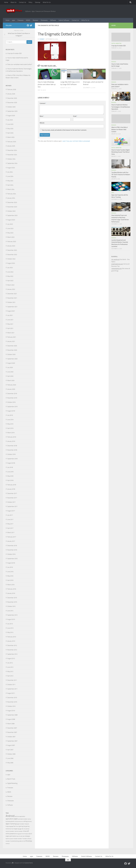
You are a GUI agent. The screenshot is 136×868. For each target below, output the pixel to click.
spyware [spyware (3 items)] (11, 839)
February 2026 (12, 90)
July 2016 (10, 567)
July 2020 (10, 367)
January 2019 (11, 441)
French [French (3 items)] (17, 826)
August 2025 (11, 116)
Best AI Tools (11, 779)
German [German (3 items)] (11, 829)
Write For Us (47, 2)
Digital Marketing (12, 783)
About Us (13, 2)
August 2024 (11, 168)
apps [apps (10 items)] (16, 819)
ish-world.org (115, 259)
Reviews (35, 20)
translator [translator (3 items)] (8, 841)
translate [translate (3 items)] (15, 839)
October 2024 (11, 159)
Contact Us (22, 2)
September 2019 (12, 407)
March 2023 (11, 237)
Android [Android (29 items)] (10, 816)
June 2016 (10, 572)
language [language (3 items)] (19, 829)
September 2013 (12, 615)
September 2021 (12, 307)
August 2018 (11, 463)
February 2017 (12, 537)
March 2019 (11, 433)
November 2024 (12, 155)
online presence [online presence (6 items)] (11, 834)
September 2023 (12, 215)
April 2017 (10, 528)
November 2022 (12, 255)
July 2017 (10, 515)
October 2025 (11, 107)
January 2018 (11, 489)
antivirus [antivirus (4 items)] (17, 816)
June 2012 (10, 667)
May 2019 (10, 424)
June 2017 (10, 519)
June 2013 (10, 628)
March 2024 (11, 189)
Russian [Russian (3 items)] (26, 834)
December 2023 (12, 202)
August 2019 (11, 411)
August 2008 (11, 719)
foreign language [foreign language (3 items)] (9, 826)
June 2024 (10, 176)
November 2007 (12, 732)
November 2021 (12, 298)
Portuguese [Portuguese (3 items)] (19, 834)
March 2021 (11, 333)
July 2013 (10, 624)
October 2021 (11, 302)
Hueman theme (29, 863)
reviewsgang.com (117, 269)
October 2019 (11, 402)
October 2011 (11, 685)
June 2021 (10, 320)
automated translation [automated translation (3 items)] (23, 819)
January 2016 (11, 593)
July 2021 (10, 315)
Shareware (44, 20)
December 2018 (12, 446)
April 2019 (10, 428)
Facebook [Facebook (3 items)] (27, 824)
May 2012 (10, 672)
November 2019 (12, 398)
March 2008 (11, 724)
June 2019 (10, 420)
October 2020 (11, 354)
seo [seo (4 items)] (21, 836)
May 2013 (10, 632)
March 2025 (11, 137)
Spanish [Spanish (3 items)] (7, 839)
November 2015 (12, 602)
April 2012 (10, 676)
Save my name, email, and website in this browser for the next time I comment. (64, 130)
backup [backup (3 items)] (29, 819)
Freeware (20, 20)
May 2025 (10, 129)
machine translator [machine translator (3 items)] (19, 831)
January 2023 (11, 246)
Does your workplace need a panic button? (20, 64)
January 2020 (11, 389)
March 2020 (11, 381)
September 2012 (12, 654)
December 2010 (12, 698)
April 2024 (10, 185)
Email (75, 116)
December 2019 (12, 394)
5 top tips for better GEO (14, 53)
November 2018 (12, 450)
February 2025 (12, 142)
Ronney (42, 39)
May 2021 (10, 324)
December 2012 (12, 645)
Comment (43, 103)
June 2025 (10, 124)
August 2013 (11, 619)
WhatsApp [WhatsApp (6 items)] (29, 841)
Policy (30, 2)
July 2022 (10, 268)
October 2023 (11, 211)
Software (53, 20)
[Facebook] (28, 25)
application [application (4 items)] (22, 816)
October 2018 (11, 454)
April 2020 (10, 376)
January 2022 (11, 289)
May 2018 (10, 476)
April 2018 (10, 480)
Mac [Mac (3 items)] (23, 829)
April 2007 (10, 750)
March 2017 (11, 533)
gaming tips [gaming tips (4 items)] (22, 826)
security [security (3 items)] (18, 836)
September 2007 (12, 741)
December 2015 (12, 598)
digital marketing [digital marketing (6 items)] (11, 824)
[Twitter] (31, 25)
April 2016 (10, 580)
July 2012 (10, 663)
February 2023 (12, 242)
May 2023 (10, 233)
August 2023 (11, 220)
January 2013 (11, 641)
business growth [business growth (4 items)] (10, 821)
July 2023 (10, 224)
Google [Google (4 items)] (15, 829)
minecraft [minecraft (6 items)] (26, 831)
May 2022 (10, 276)
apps (13, 20)
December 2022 (12, 250)
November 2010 (12, 702)
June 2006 (10, 758)
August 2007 (11, 745)
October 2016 (11, 554)
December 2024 (12, 150)
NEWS (28, 20)
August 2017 (11, 511)
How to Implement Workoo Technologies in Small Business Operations (121, 107)
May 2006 (10, 763)
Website (42, 123)
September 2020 (12, 359)
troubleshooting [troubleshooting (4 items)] (14, 841)
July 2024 (10, 172)
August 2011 (11, 693)
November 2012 (12, 650)
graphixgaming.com (117, 264)
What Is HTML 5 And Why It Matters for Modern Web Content (120, 129)
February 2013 (12, 637)
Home (6, 2)
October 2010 (11, 706)
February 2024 (12, 194)
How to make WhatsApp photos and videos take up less (47, 84)
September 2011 (12, 689)
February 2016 (12, 589)
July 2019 (10, 415)
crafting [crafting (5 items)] (25, 821)
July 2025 (10, 120)
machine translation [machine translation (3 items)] (10, 831)
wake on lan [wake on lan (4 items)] (22, 841)
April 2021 (10, 328)
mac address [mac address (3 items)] (27, 829)
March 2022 (11, 285)
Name (42, 116)
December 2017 (12, 493)
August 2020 (11, 363)
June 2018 (10, 472)
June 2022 (10, 272)
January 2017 (11, 541)
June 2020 (10, 372)
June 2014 (10, 611)
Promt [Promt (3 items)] (23, 834)
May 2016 (10, 576)
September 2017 (12, 506)
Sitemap (38, 2)
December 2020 (12, 346)
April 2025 (10, 133)
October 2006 (11, 754)
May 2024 (10, 181)
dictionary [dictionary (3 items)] (30, 821)
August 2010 (11, 711)
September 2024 (12, 163)
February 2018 (12, 485)
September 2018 (12, 459)
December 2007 (12, 728)
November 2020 (12, 350)
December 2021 (12, 294)
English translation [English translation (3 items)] (20, 824)
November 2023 (12, 207)
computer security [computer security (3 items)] (19, 821)
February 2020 (12, 385)
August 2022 (11, 263)
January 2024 (11, 198)
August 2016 (11, 563)
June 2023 (10, 228)
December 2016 (12, 546)
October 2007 (11, 737)
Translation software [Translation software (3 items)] (27, 839)
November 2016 (12, 550)
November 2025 (12, 103)
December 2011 (12, 680)
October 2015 (11, 606)
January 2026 (11, 94)
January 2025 (11, 146)
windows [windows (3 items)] (8, 844)
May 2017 (10, 524)
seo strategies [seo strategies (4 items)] (26, 836)
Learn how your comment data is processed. (76, 141)
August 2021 (11, 311)
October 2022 (11, 259)
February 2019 (12, 437)
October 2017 (11, 502)
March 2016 (11, 585)
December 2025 (12, 98)
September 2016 (12, 559)
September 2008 (12, 715)
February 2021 (12, 337)
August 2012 (11, 658)
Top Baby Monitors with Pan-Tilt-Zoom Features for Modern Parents (121, 175)
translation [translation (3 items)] (20, 839)
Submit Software (64, 20)
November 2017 (12, 498)
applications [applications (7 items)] (10, 819)
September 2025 (12, 111)
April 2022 (10, 281)
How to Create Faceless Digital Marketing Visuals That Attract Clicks (121, 152)
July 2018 (10, 467)
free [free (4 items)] (14, 826)
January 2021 (11, 341)
